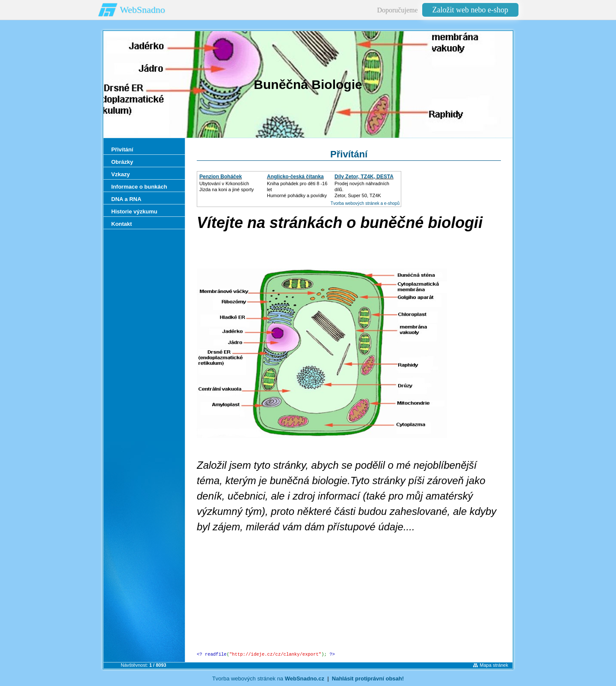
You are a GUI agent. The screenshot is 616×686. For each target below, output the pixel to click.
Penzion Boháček (221, 177)
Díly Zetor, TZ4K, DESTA (364, 177)
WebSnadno (142, 10)
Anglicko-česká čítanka (295, 177)
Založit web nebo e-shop (470, 10)
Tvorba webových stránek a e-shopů (365, 203)
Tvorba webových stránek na (268, 679)
